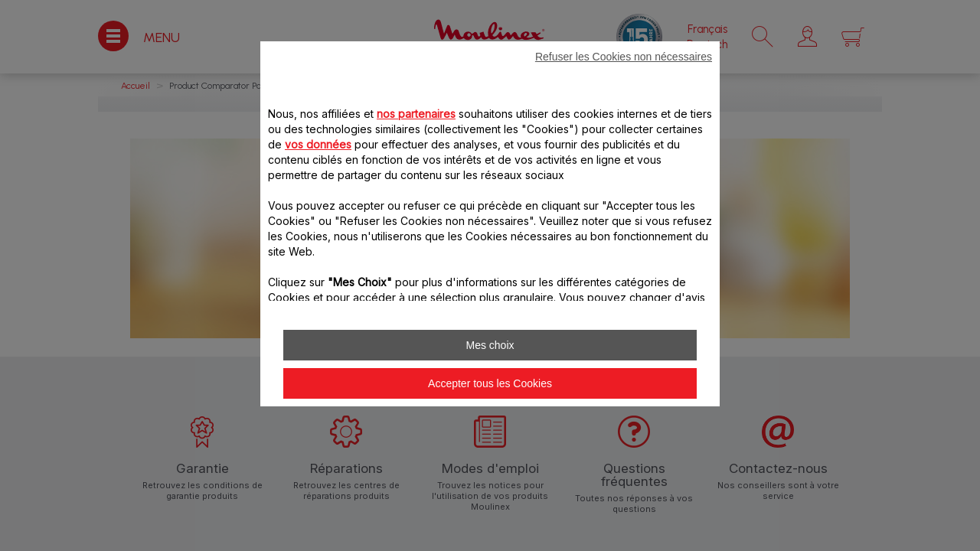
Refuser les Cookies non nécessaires (624, 57)
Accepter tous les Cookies (490, 383)
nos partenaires (416, 114)
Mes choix (490, 345)
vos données (318, 144)
